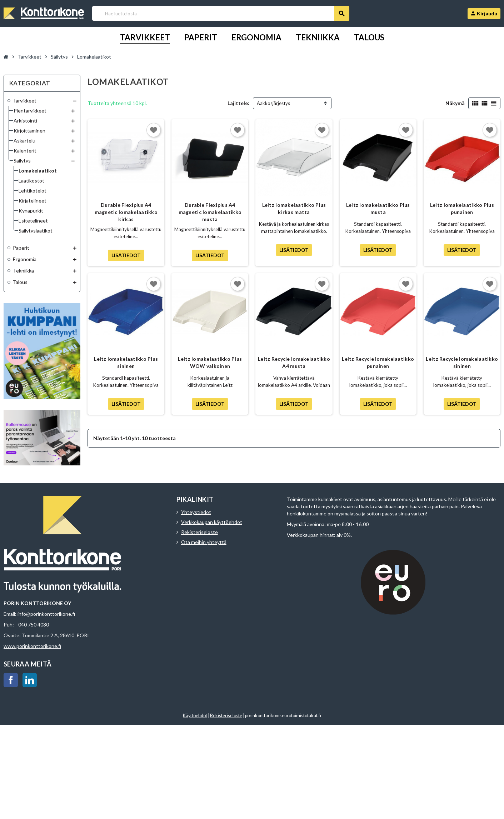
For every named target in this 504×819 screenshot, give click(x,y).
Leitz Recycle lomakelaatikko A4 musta (294, 362)
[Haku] (220, 13)
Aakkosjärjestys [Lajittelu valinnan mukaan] (273, 103)
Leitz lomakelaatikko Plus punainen (462, 208)
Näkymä (455, 103)
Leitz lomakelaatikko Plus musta (378, 208)
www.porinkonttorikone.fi (32, 646)
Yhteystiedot (196, 512)
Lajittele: (238, 103)
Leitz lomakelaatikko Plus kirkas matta (294, 208)
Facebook (11, 680)
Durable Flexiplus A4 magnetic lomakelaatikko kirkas (126, 212)
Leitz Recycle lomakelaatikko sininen (462, 362)
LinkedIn (30, 680)
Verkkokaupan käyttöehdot (212, 522)
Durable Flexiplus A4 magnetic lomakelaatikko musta (210, 212)
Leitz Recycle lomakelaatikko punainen (378, 362)
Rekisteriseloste (199, 532)
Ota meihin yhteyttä (204, 542)
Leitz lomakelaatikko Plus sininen (126, 362)
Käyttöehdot (195, 716)
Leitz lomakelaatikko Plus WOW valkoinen (210, 362)
